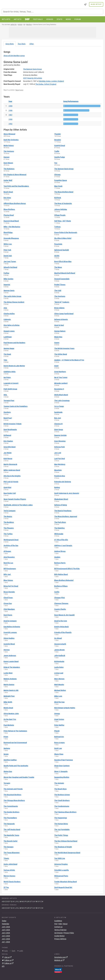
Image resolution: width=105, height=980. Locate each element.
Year (10, 101)
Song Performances (71, 101)
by (33, 78)
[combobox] (52, 12)
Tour (22, 44)
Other (32, 44)
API (3, 966)
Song (10, 44)
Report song (19, 90)
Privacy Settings (60, 939)
